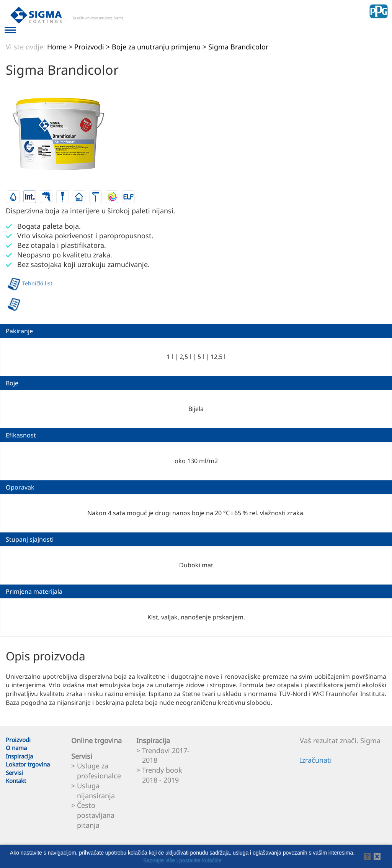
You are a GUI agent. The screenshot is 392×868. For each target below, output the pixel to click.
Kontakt (16, 781)
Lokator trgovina (28, 764)
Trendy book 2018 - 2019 (162, 775)
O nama (16, 748)
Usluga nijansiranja (96, 791)
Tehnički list (30, 284)
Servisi (14, 773)
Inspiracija (19, 756)
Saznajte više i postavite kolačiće (182, 860)
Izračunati (316, 760)
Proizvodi (18, 740)
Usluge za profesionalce (99, 771)
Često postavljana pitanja (96, 815)
